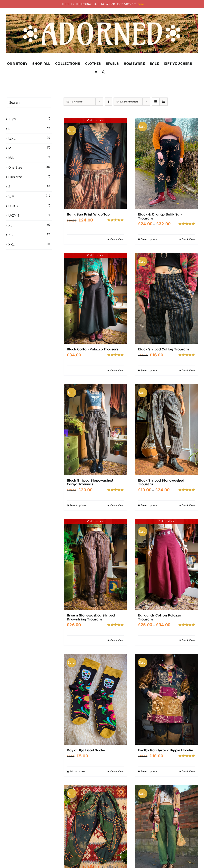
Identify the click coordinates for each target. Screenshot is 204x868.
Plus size (15, 177)
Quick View (117, 239)
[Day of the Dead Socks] (95, 699)
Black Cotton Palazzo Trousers (93, 350)
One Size (15, 167)
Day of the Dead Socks (86, 750)
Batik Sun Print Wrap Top (88, 215)
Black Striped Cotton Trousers (164, 350)
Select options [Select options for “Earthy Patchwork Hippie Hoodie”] (149, 771)
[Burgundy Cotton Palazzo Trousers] (166, 564)
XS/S (12, 119)
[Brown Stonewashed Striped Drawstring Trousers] (95, 564)
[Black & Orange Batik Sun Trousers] (166, 163)
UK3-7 (13, 206)
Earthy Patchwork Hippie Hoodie (166, 750)
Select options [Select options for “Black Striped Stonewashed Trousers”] (149, 505)
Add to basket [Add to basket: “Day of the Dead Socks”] (77, 771)
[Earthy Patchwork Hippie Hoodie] (166, 699)
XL (10, 225)
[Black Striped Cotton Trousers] (166, 298)
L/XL (12, 138)
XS (10, 235)
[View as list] (163, 102)
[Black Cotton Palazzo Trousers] (95, 298)
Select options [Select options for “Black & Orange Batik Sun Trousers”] (149, 239)
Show (127, 102)
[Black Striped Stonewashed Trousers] (166, 429)
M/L (11, 158)
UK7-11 (14, 216)
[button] (103, 71)
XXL (12, 245)
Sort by (74, 102)
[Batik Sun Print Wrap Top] (95, 163)
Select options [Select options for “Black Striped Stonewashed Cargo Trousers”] (78, 505)
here (141, 4)
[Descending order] (108, 102)
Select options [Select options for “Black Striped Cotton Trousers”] (149, 370)
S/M (11, 196)
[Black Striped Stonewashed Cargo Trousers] (95, 429)
